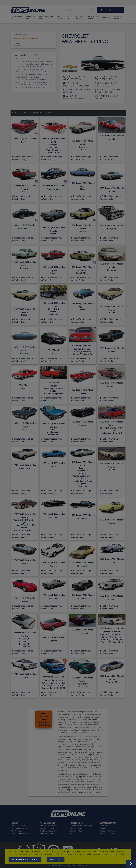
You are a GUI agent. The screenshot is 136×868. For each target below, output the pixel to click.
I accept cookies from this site (25, 860)
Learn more (56, 860)
